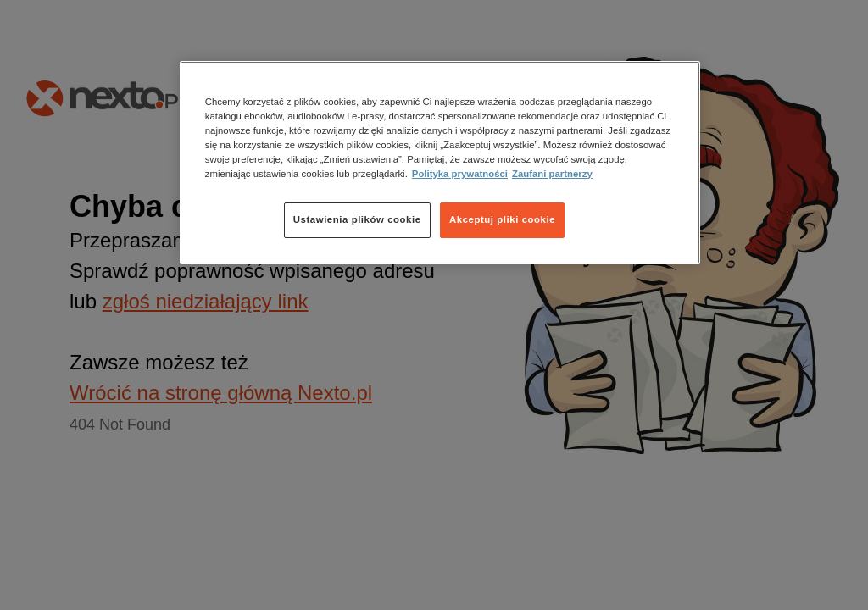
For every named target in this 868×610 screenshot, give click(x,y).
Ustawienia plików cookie (357, 219)
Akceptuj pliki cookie (502, 219)
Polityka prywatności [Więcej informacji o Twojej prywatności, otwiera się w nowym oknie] (460, 174)
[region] (440, 163)
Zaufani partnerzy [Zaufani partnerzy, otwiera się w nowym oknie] (552, 174)
